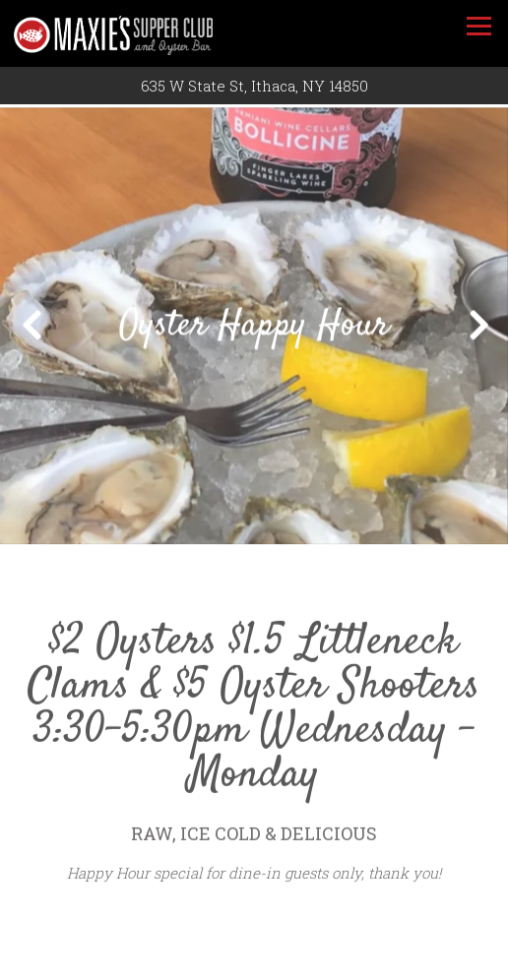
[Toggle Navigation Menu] (479, 26)
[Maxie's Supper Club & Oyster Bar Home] (132, 33)
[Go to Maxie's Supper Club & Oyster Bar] (254, 86)
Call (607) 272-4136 (254, 959)
